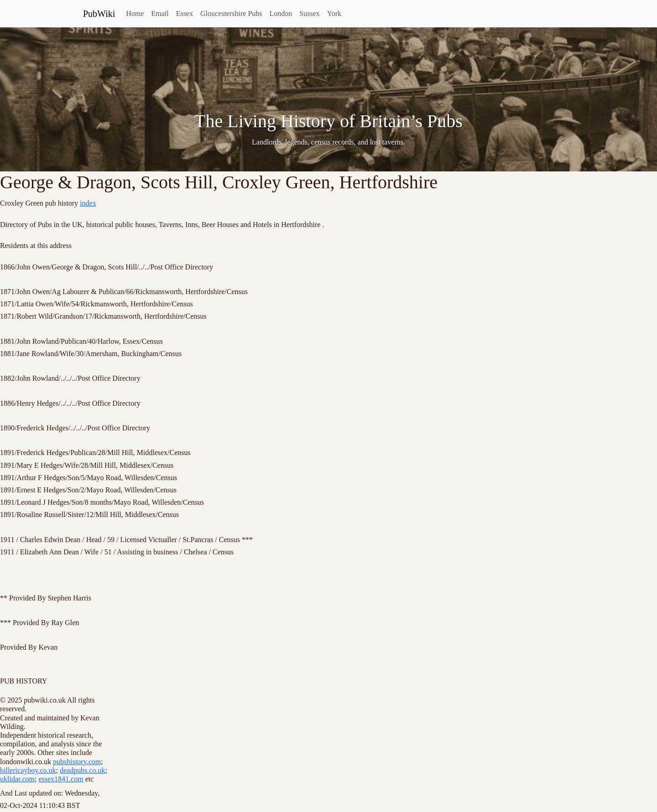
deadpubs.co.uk (83, 770)
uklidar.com (17, 779)
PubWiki (99, 14)
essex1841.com (61, 779)
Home (135, 13)
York (334, 13)
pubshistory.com (77, 762)
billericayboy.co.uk (28, 770)
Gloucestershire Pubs (231, 13)
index (88, 203)
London (281, 13)
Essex (185, 13)
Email (160, 13)
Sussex (309, 13)
